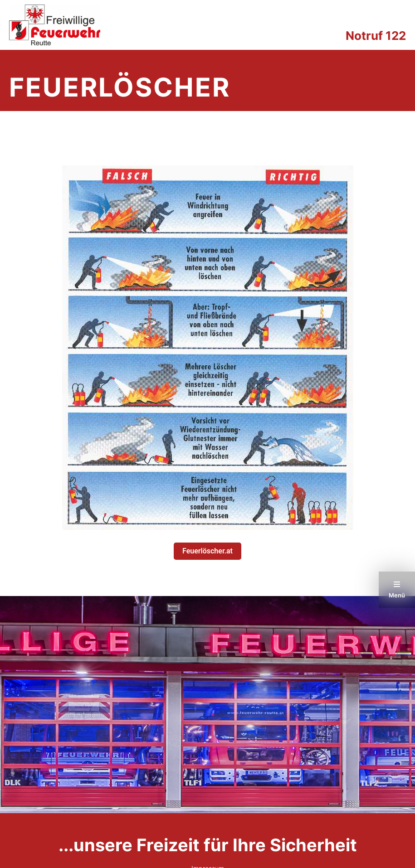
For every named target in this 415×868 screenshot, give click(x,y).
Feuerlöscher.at (207, 551)
